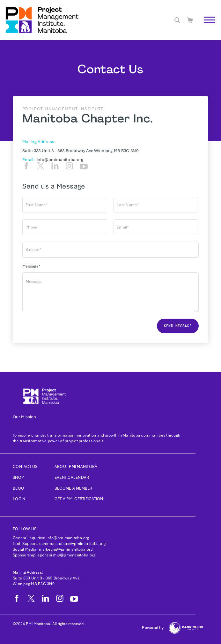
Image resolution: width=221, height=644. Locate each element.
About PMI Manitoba (76, 467)
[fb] (26, 166)
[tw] (41, 166)
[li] (55, 166)
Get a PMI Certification (79, 499)
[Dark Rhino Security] (186, 628)
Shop (18, 477)
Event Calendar (72, 477)
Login (19, 499)
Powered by (153, 628)
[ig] (69, 166)
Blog (18, 488)
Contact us (25, 467)
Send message (178, 326)
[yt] (84, 167)
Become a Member (74, 488)
